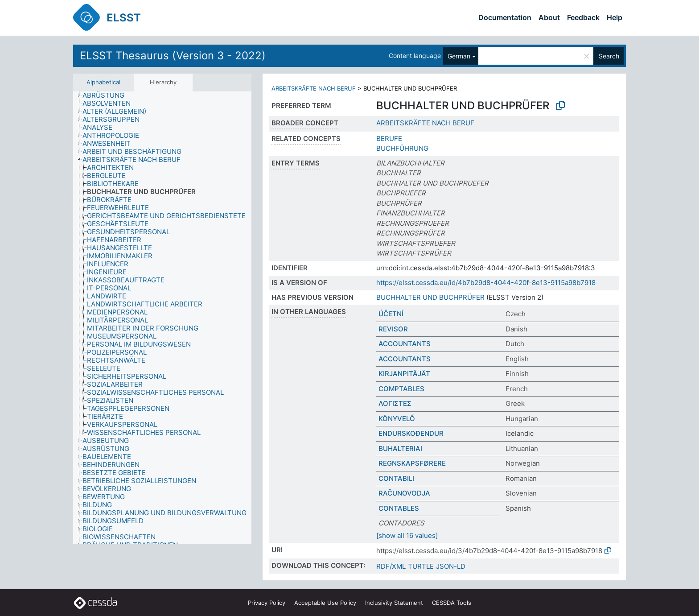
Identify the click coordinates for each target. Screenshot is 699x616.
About (549, 17)
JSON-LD (451, 566)
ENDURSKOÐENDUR (411, 433)
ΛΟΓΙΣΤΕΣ (395, 403)
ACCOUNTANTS (405, 344)
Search (609, 56)
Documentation (505, 17)
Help (615, 17)
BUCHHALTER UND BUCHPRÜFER (430, 297)
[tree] (162, 318)
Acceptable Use (325, 603)
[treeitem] (107, 95)
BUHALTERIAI (400, 449)
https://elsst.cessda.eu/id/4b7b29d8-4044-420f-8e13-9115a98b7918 (486, 283)
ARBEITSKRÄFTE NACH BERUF (314, 88)
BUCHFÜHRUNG (402, 148)
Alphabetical (103, 82)
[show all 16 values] (407, 535)
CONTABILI (396, 478)
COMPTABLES (401, 389)
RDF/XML (391, 566)
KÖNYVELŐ (397, 419)
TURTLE (421, 566)
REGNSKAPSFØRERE (412, 463)
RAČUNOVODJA (404, 493)
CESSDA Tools (452, 603)
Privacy (267, 603)
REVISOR (393, 329)
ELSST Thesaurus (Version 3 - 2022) (173, 56)
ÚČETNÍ (391, 314)
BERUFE (389, 138)
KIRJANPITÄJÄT (404, 374)
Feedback (583, 17)
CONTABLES (399, 508)
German (459, 56)
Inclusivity (394, 603)
